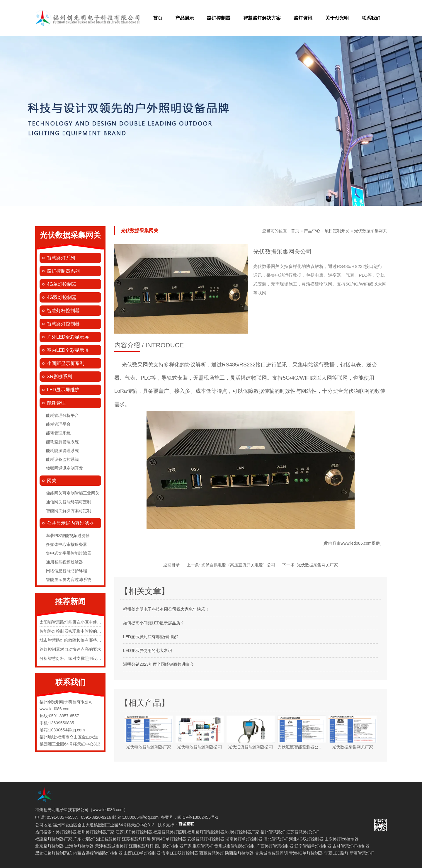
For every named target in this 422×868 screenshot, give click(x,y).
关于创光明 (337, 18)
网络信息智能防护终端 (67, 571)
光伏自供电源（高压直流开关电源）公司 (238, 565)
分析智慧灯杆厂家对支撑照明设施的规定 (76, 658)
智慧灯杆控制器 (63, 311)
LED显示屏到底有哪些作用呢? (151, 637)
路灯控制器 (219, 18)
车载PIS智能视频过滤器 (68, 536)
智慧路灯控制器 (63, 324)
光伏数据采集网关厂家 (317, 565)
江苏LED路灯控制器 (134, 832)
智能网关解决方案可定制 (69, 511)
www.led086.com (356, 543)
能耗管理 (56, 403)
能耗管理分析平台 (62, 415)
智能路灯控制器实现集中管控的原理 (72, 631)
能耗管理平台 (58, 424)
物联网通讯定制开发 (64, 468)
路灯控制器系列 (63, 271)
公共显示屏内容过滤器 (70, 523)
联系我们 (371, 18)
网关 (52, 481)
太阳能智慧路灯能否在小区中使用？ (72, 622)
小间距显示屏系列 (66, 363)
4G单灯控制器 (62, 284)
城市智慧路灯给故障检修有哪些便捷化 (74, 640)
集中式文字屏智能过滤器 (69, 553)
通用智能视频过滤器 (64, 562)
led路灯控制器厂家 (243, 832)
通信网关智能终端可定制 (69, 502)
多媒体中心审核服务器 (67, 544)
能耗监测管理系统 (62, 442)
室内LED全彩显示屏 (68, 350)
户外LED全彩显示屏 (68, 337)
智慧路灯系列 (61, 258)
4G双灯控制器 (62, 297)
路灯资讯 (303, 18)
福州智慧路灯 (273, 832)
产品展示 (185, 18)
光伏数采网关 (137, 365)
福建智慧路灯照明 (170, 832)
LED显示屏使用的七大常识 (148, 650)
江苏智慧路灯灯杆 (303, 832)
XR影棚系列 (59, 377)
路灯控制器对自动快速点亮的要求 (70, 649)
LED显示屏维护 (63, 390)
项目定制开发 (337, 231)
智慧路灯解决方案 (262, 18)
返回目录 (171, 565)
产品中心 (312, 231)
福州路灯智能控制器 (206, 832)
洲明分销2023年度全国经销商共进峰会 (158, 664)
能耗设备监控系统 (62, 459)
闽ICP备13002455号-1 (198, 817)
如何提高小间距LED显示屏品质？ (154, 623)
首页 (158, 18)
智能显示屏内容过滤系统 (69, 580)
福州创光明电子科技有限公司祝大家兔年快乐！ (166, 609)
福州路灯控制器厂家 (96, 832)
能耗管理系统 (58, 433)
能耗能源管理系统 (62, 451)
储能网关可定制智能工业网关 (73, 493)
